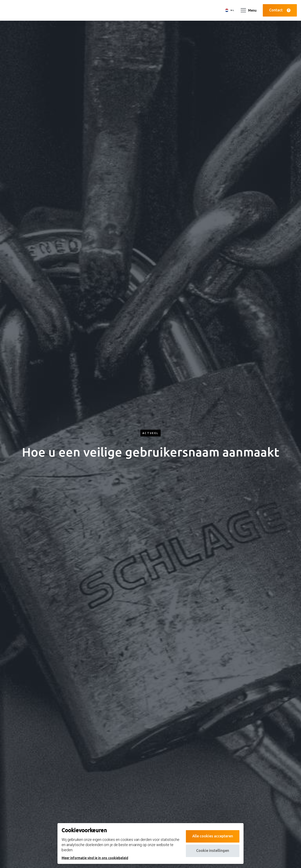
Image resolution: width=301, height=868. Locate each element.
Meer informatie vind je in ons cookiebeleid (95, 858)
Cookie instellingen (213, 850)
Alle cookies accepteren (213, 836)
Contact (280, 10)
